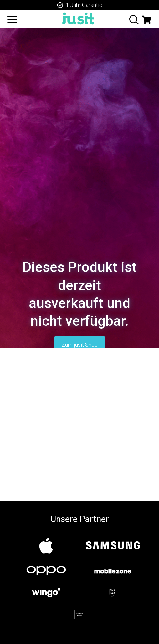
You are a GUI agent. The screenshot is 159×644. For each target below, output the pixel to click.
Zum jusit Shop (80, 345)
